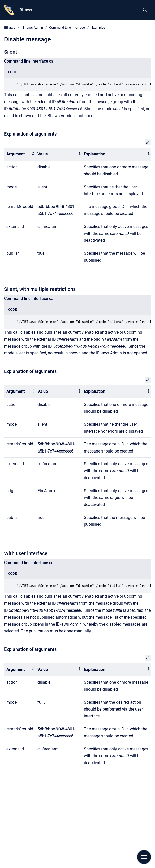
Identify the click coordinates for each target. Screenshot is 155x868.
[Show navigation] (144, 857)
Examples (98, 27)
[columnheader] (20, 154)
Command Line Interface (67, 27)
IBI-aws (25, 10)
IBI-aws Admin (32, 27)
